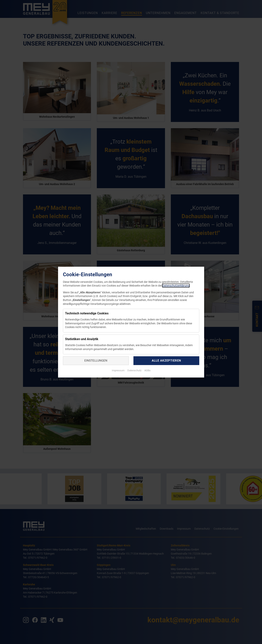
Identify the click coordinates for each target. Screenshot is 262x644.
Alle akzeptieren (166, 361)
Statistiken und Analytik (82, 339)
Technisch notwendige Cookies (87, 313)
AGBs (147, 370)
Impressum (118, 370)
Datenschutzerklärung (176, 286)
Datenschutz (134, 370)
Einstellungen (96, 361)
